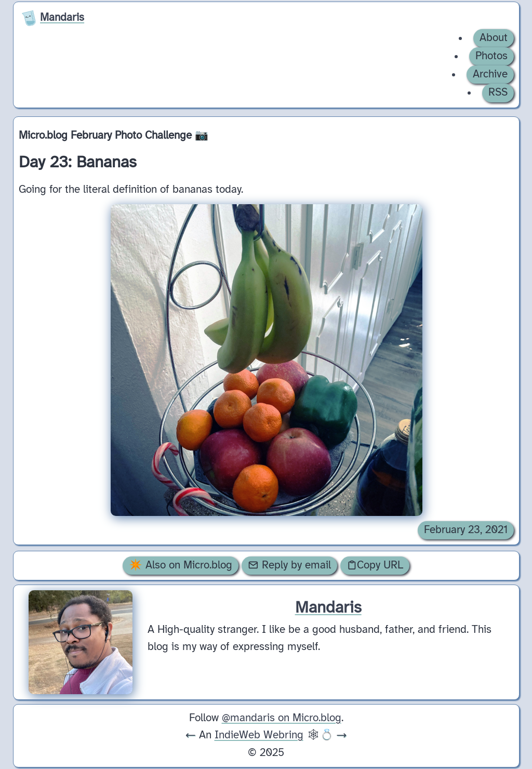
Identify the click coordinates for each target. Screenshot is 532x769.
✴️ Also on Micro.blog (181, 565)
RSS (498, 92)
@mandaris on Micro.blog (282, 718)
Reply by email (289, 565)
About (494, 38)
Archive (490, 74)
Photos (491, 56)
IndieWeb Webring (259, 735)
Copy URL (375, 565)
